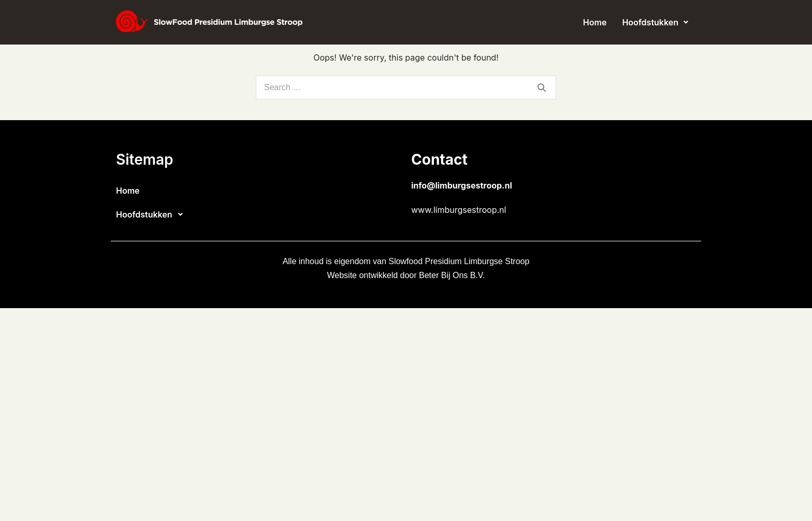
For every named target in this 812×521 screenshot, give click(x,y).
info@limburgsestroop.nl (462, 185)
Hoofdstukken (655, 22)
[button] (655, 22)
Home (595, 22)
